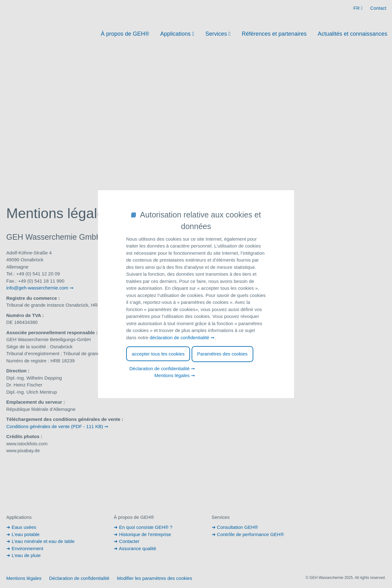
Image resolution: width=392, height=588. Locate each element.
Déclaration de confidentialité (160, 368)
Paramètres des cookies (222, 354)
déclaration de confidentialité (179, 337)
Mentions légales (172, 375)
